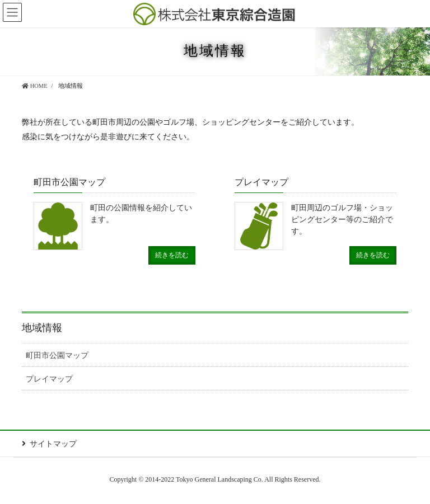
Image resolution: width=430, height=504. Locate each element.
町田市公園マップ (57, 355)
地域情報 (42, 328)
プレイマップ (49, 379)
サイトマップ (53, 444)
